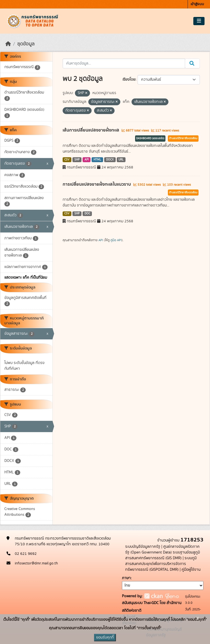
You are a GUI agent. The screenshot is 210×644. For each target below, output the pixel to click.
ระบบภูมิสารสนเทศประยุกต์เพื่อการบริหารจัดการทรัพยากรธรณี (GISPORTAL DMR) (161, 564)
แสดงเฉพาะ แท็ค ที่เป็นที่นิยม (26, 278)
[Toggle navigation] (199, 21)
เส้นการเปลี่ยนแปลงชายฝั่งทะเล (91, 130)
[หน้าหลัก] (8, 44)
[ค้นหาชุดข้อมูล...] (124, 63)
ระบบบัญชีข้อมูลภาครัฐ (143, 547)
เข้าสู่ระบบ (197, 4)
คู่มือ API (116, 240)
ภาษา (126, 578)
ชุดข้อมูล (26, 44)
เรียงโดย (129, 80)
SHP (77, 160)
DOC (87, 214)
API (87, 160)
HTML (97, 160)
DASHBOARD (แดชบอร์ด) (150, 138)
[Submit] (192, 63)
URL (121, 160)
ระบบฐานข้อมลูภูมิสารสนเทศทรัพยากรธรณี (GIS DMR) (163, 555)
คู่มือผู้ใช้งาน (191, 570)
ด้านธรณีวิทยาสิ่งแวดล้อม (183, 138)
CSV (67, 160)
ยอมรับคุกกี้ (105, 637)
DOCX (110, 160)
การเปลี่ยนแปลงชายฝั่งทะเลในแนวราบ (97, 184)
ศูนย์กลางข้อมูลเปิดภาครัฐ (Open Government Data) (162, 550)
